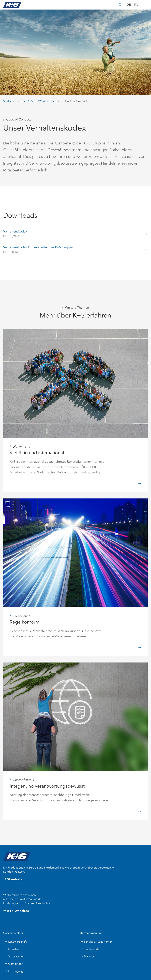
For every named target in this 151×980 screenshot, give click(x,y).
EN (136, 5)
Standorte (13, 879)
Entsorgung (14, 971)
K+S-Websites (16, 911)
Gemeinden (14, 964)
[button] (145, 5)
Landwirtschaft (16, 942)
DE (129, 5)
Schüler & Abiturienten (96, 942)
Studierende (90, 949)
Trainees (87, 956)
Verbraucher (14, 956)
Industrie (12, 949)
